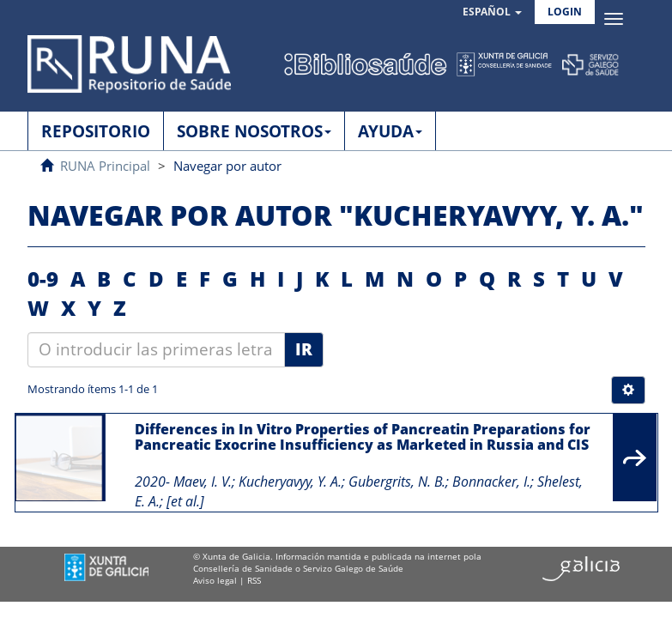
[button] (492, 12)
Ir (304, 349)
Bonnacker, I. (491, 482)
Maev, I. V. (203, 482)
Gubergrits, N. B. (397, 482)
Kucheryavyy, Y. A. (290, 482)
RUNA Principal (105, 166)
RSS (254, 580)
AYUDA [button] (390, 131)
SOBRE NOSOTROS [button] (254, 131)
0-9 (43, 279)
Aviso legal (215, 580)
